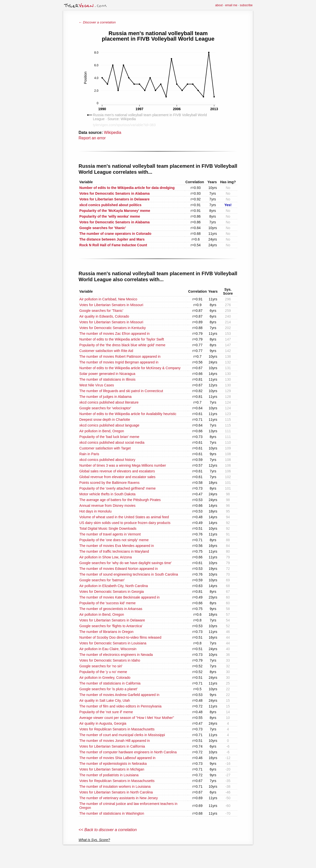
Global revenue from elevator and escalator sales (117, 477)
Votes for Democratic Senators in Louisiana (113, 643)
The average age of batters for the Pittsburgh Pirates (120, 500)
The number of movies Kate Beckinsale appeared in (119, 597)
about (219, 5)
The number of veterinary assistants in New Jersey (119, 798)
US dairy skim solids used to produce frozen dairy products (125, 523)
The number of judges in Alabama (105, 397)
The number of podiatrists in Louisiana (109, 775)
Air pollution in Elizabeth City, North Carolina (114, 586)
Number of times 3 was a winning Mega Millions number (123, 465)
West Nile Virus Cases (97, 385)
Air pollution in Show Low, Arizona (106, 557)
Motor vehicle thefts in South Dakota (107, 494)
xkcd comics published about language (109, 425)
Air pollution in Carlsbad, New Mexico (108, 299)
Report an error (92, 138)
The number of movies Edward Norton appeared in (119, 569)
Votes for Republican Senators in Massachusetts (117, 729)
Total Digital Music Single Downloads (108, 528)
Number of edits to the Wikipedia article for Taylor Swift (122, 339)
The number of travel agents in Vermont (110, 534)
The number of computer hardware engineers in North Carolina (128, 752)
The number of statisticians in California (110, 683)
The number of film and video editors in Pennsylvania (120, 706)
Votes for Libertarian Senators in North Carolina (116, 792)
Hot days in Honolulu (95, 511)
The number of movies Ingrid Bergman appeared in (119, 362)
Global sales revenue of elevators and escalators (117, 471)
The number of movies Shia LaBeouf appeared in (117, 758)
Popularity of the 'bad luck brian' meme (109, 437)
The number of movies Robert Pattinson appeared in (120, 356)
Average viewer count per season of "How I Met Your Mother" (127, 718)
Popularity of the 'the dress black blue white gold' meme (122, 345)
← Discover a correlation (97, 22)
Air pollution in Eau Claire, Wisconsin (108, 649)
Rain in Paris (89, 454)
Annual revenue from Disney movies (107, 506)
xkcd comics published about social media (112, 442)
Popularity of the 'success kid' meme (108, 603)
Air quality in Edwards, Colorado (104, 316)
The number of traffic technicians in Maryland (114, 551)
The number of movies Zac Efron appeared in (115, 334)
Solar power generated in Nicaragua (107, 374)
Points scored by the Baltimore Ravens (109, 483)
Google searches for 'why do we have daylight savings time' (126, 563)
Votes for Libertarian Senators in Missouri (111, 305)
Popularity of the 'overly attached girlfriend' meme (118, 488)
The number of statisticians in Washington (112, 813)
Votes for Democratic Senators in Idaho (110, 660)
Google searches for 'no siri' (101, 666)
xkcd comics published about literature (109, 402)
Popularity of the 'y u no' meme (103, 672)
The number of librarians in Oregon (106, 632)
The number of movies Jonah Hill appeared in (115, 741)
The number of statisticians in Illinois (107, 379)
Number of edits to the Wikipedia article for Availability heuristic (128, 414)
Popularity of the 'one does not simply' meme (114, 540)
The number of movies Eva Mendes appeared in (117, 546)
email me (231, 5)
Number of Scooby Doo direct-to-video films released (120, 637)
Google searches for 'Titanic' (101, 311)
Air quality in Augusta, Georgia (103, 723)
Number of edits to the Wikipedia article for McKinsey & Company (130, 368)
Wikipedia (112, 132)
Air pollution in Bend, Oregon (102, 431)
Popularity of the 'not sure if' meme (106, 712)
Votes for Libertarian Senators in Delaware (112, 620)
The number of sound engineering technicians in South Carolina (129, 574)
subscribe (246, 5)
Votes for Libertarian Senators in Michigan (112, 769)
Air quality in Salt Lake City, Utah (105, 700)
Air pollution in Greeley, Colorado (105, 678)
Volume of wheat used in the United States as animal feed (124, 517)
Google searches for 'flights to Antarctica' (111, 626)
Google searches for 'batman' (102, 580)
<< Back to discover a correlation (108, 830)
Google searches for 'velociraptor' (105, 408)
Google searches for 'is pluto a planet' (108, 689)
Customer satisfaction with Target (105, 448)
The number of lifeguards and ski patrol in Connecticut (121, 391)
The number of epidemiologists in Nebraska (113, 764)
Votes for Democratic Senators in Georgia (112, 592)
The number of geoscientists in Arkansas (111, 609)
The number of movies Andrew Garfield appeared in (119, 695)
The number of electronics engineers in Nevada (116, 655)
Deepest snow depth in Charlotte (105, 420)
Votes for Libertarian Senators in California (112, 746)
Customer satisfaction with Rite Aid (106, 351)
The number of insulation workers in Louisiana (115, 786)
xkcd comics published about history (107, 460)
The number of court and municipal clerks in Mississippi (122, 735)
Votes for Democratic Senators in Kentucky (113, 328)
